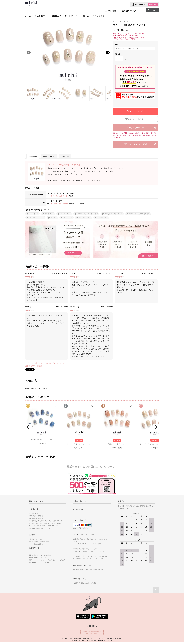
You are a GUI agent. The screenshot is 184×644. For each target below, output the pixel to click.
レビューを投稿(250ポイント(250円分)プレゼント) (45, 363)
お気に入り (56, 16)
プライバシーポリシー (97, 638)
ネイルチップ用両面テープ (57, 196)
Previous (29, 52)
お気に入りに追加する (135, 119)
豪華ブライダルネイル (37, 218)
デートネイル (34, 214)
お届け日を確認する (135, 127)
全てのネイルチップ (126, 21)
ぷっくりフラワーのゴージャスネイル (79, 444)
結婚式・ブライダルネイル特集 (88, 214)
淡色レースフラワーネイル (117, 444)
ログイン (136, 11)
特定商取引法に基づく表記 (114, 638)
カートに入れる (136, 111)
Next (108, 52)
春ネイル (54, 218)
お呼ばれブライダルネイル (114, 214)
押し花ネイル (68, 218)
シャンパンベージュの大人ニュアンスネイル (155, 444)
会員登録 (125, 11)
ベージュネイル (66, 214)
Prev (28, 427)
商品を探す (41, 16)
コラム (86, 16)
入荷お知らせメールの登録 (135, 144)
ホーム (28, 16)
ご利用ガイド (72, 16)
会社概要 (65, 638)
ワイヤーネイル (103, 218)
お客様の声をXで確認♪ (34, 366)
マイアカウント (114, 11)
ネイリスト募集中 (84, 638)
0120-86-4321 (141, 4)
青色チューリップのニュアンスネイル (42, 439)
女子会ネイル (49, 214)
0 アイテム (152, 10)
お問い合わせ (99, 16)
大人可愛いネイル (85, 218)
